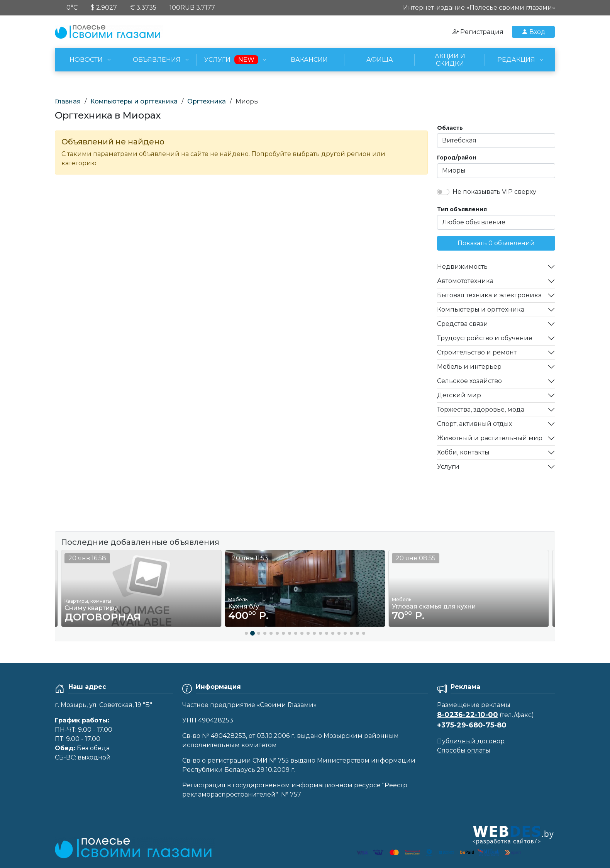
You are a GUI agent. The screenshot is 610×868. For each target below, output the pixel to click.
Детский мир (459, 395)
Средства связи (463, 324)
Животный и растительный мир (490, 438)
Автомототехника (465, 281)
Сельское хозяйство (469, 381)
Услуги (448, 467)
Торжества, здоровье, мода (481, 409)
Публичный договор (471, 741)
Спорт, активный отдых (474, 424)
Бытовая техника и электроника (489, 295)
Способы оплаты (464, 750)
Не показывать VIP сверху (494, 192)
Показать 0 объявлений (496, 243)
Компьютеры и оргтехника (134, 101)
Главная (68, 101)
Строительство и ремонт (477, 352)
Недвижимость (462, 267)
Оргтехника (207, 101)
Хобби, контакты (463, 452)
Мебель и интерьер (469, 367)
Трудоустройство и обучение (485, 338)
